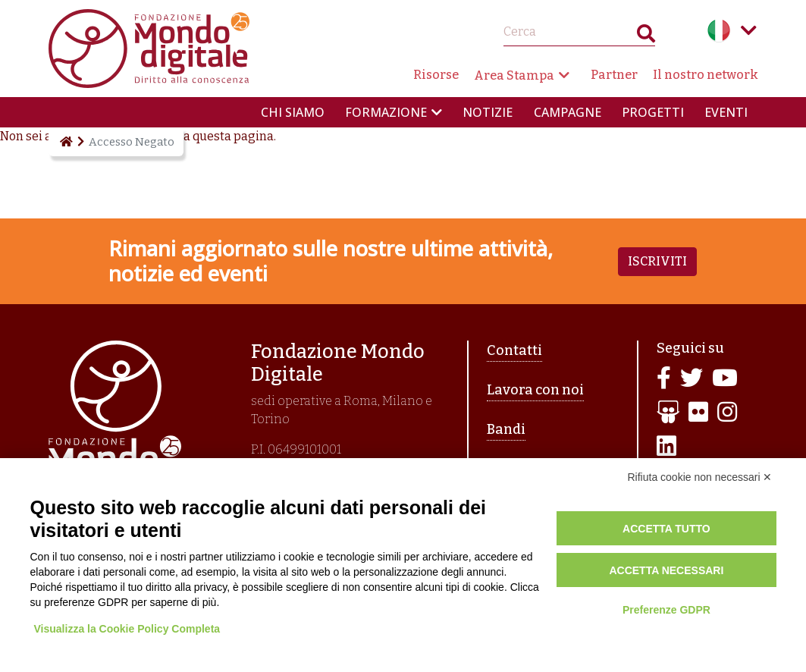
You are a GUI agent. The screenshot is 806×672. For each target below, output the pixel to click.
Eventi (726, 112)
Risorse (436, 75)
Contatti (514, 350)
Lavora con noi (535, 390)
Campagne (568, 112)
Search (646, 37)
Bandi (506, 429)
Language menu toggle (749, 30)
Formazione (386, 112)
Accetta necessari (666, 570)
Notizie (488, 112)
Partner (614, 75)
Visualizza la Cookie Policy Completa (127, 629)
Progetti (653, 112)
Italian (719, 30)
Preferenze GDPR (666, 610)
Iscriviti (657, 261)
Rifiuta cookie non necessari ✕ (700, 477)
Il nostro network (706, 75)
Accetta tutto (666, 529)
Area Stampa (514, 75)
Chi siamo (293, 112)
